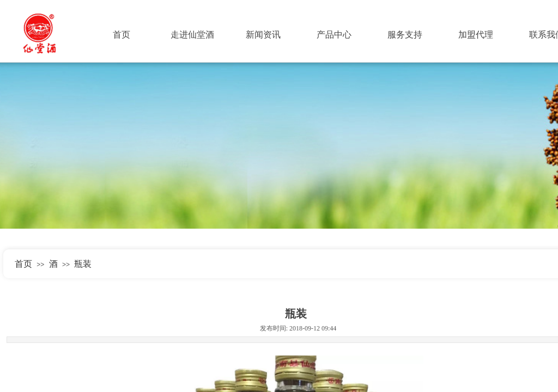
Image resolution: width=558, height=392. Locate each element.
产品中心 (334, 35)
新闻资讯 (263, 35)
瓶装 (83, 264)
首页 (122, 35)
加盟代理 (476, 35)
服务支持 (405, 35)
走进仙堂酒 (192, 35)
